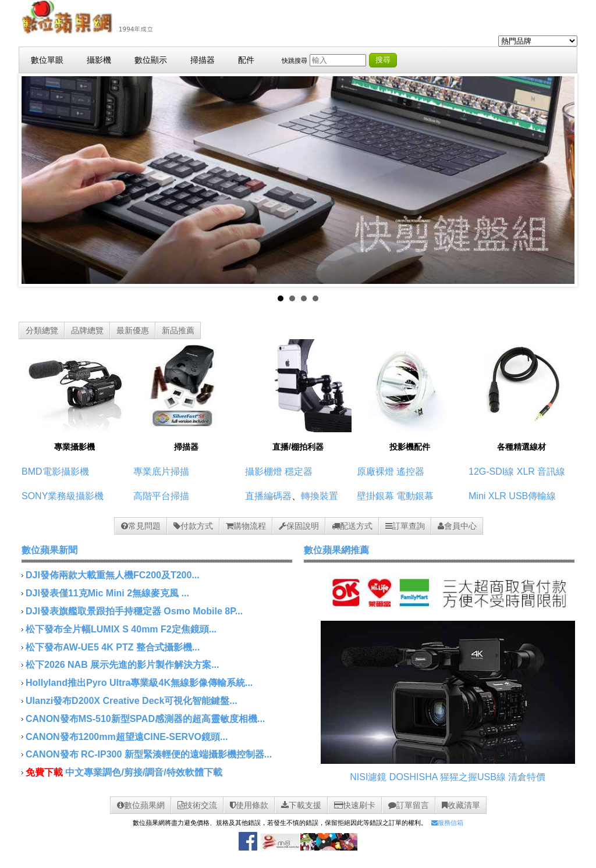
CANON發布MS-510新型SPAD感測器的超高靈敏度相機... (145, 719)
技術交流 (197, 805)
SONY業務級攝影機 (63, 496)
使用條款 (249, 805)
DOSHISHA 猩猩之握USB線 (448, 777)
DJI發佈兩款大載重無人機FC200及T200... (113, 575)
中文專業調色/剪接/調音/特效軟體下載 (143, 772)
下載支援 (301, 805)
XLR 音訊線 (541, 472)
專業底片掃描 (161, 472)
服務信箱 (447, 823)
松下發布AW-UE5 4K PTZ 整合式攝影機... (113, 647)
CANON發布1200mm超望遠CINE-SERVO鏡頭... (127, 737)
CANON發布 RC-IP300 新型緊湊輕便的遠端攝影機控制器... (149, 754)
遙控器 (410, 472)
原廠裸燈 (375, 472)
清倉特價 (527, 777)
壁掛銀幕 (375, 496)
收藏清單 (461, 805)
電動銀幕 (415, 496)
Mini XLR (487, 496)
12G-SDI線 (491, 472)
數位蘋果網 (141, 805)
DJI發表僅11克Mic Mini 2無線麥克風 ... (107, 593)
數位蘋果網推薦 (336, 550)
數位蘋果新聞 (49, 550)
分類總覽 (42, 330)
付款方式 (193, 526)
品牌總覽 (87, 330)
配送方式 (352, 526)
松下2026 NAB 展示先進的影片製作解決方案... (122, 665)
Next (559, 180)
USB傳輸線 (532, 496)
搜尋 (383, 60)
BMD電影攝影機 (55, 472)
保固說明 (299, 526)
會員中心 (457, 526)
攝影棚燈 (264, 472)
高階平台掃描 (161, 496)
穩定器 (299, 472)
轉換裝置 (320, 496)
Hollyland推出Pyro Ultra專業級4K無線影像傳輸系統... (139, 683)
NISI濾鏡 (368, 777)
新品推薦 (178, 330)
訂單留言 (409, 805)
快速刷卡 (355, 805)
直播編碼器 (268, 496)
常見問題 (141, 526)
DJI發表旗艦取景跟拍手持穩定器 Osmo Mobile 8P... (134, 611)
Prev (37, 180)
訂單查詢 (405, 526)
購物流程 (246, 526)
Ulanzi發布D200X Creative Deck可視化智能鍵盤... (132, 701)
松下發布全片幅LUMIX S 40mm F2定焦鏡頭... (121, 629)
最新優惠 (133, 330)
